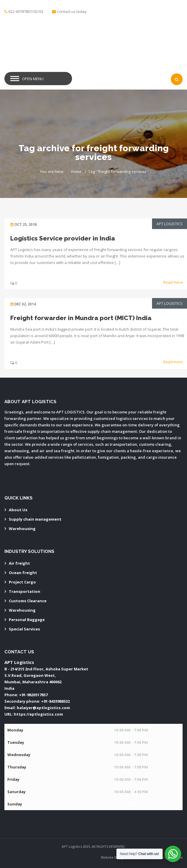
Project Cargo (22, 582)
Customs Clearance (28, 601)
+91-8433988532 (55, 701)
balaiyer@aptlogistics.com (43, 708)
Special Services (24, 629)
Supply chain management (35, 519)
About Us (18, 510)
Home (76, 171)
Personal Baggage (27, 620)
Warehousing (22, 529)
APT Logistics (170, 224)
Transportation (25, 591)
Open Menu (33, 79)
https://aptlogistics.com (38, 714)
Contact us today (72, 11)
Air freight (19, 563)
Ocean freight (23, 573)
